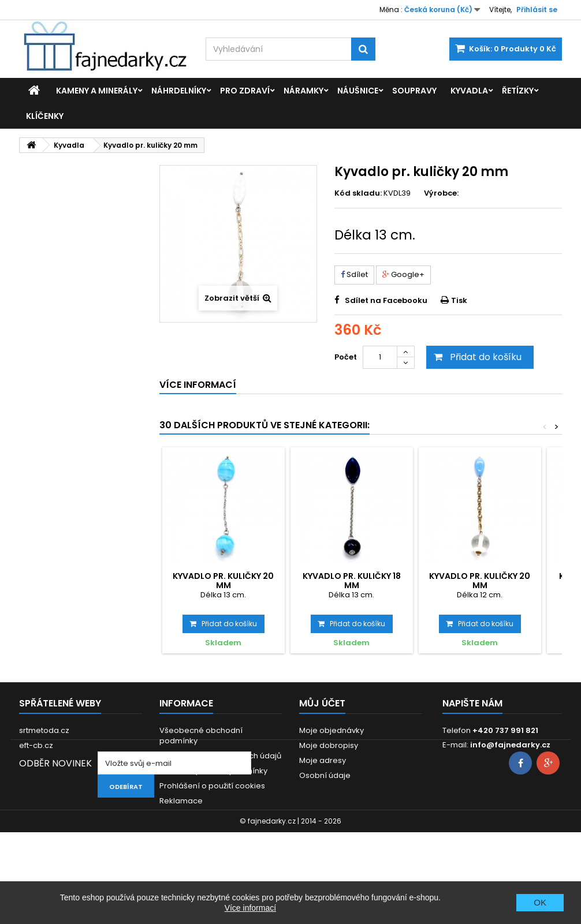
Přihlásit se (537, 10)
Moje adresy (323, 760)
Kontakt (174, 816)
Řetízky (518, 91)
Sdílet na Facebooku (386, 300)
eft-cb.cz (36, 745)
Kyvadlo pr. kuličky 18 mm (352, 581)
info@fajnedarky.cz (510, 745)
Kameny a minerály (97, 91)
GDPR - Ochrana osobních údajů (220, 756)
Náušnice (358, 91)
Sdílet (354, 274)
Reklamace (181, 801)
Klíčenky (45, 116)
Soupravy (414, 91)
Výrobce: (441, 193)
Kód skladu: (358, 193)
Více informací (250, 908)
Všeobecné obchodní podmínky (201, 736)
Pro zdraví (245, 91)
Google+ (403, 274)
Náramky (303, 91)
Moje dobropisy (329, 745)
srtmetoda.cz (44, 730)
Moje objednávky (332, 730)
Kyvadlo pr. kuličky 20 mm (223, 581)
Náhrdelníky (179, 91)
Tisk (459, 300)
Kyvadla (469, 91)
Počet (346, 357)
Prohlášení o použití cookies (212, 786)
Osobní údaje (325, 775)
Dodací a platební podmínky (213, 771)
